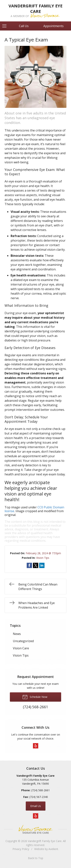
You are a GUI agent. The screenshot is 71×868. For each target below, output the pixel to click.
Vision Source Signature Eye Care (36, 829)
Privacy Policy (21, 849)
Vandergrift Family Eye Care (45, 841)
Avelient (53, 849)
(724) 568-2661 (41, 790)
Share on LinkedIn (42, 565)
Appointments (53, 26)
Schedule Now (35, 697)
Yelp (36, 746)
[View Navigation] (6, 26)
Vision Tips (43, 558)
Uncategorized (23, 641)
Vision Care (21, 648)
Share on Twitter (36, 565)
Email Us (36, 806)
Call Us (24, 26)
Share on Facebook (29, 565)
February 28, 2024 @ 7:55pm (43, 553)
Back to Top (36, 858)
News (17, 634)
